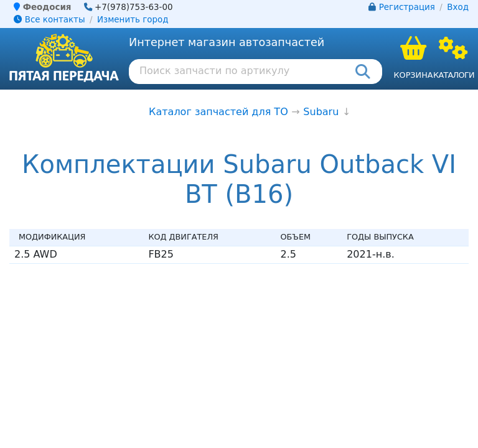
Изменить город (133, 20)
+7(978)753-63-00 (134, 7)
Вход (458, 7)
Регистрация (407, 7)
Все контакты (49, 20)
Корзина (413, 75)
